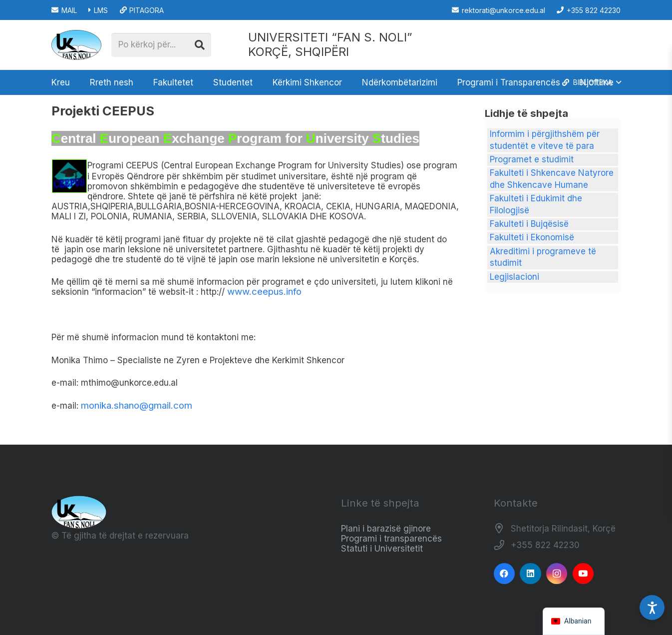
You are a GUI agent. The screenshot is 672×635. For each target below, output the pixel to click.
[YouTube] (583, 574)
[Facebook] (504, 574)
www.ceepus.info (264, 292)
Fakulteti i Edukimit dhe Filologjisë (536, 204)
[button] (591, 82)
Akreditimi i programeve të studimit (543, 257)
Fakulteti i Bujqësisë (529, 224)
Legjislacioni (514, 277)
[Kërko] (200, 45)
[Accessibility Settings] (652, 608)
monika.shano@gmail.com (137, 405)
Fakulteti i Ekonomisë (532, 237)
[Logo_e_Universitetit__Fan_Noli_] (76, 45)
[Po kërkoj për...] (161, 45)
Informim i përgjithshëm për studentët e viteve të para (545, 140)
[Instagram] (557, 574)
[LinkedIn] (530, 574)
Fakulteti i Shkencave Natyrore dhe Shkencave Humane (552, 179)
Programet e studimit (532, 159)
